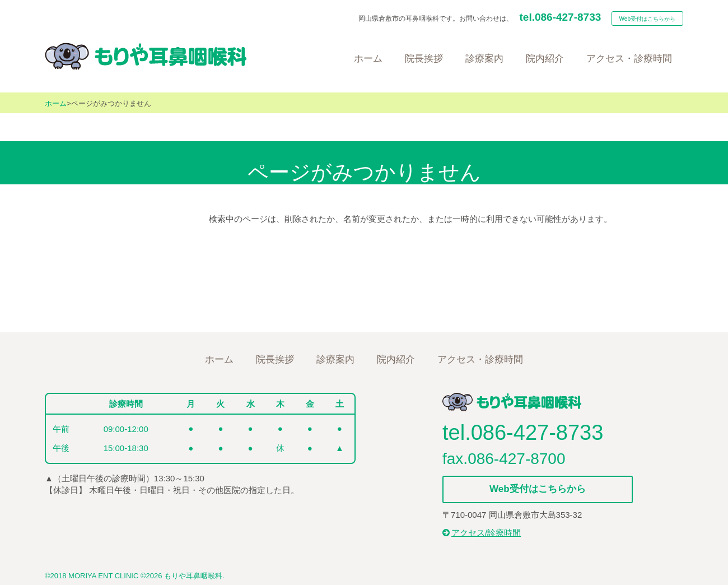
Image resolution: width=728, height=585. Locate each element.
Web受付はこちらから (647, 19)
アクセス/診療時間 (482, 533)
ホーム (56, 103)
